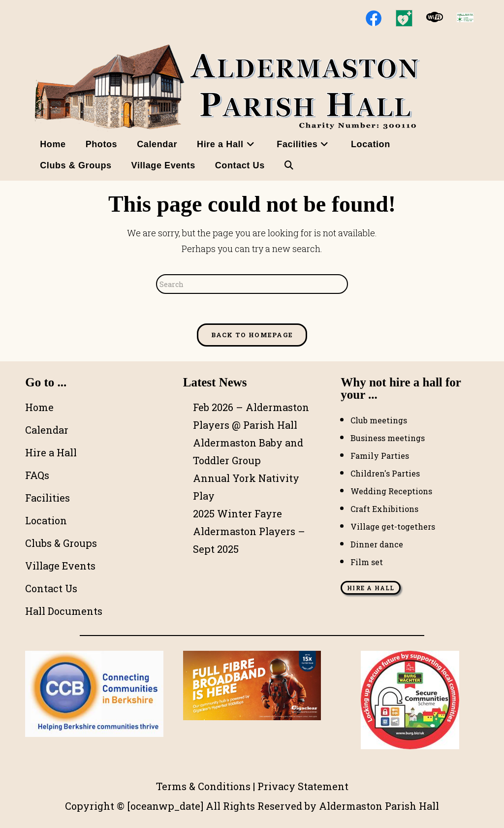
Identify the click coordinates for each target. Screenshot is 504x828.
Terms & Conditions (203, 786)
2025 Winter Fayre (237, 513)
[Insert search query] (252, 284)
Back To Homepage (252, 335)
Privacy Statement (303, 786)
